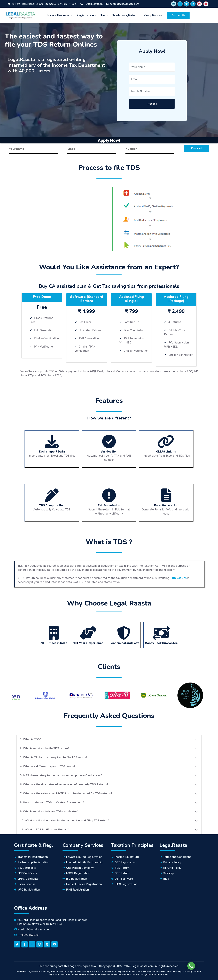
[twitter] (186, 4)
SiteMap (167, 873)
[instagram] (199, 4)
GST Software (122, 879)
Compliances (153, 15)
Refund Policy (170, 868)
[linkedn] (32, 944)
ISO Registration (75, 879)
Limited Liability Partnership (82, 862)
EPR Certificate (25, 873)
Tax (103, 15)
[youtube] (206, 4)
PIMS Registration (76, 890)
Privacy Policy (170, 862)
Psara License (25, 884)
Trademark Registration (31, 857)
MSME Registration (76, 873)
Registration (85, 15)
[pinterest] (47, 944)
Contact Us (178, 15)
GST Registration (124, 862)
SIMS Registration (124, 884)
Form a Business (58, 15)
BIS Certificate (25, 868)
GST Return (120, 873)
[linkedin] (193, 4)
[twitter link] (174, 4)
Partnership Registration (32, 862)
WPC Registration (27, 890)
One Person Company (78, 868)
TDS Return (120, 868)
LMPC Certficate (26, 879)
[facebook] (180, 4)
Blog (164, 879)
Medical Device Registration (82, 884)
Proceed (152, 104)
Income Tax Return (125, 857)
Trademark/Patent (125, 15)
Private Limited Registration (82, 857)
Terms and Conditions (175, 857)
